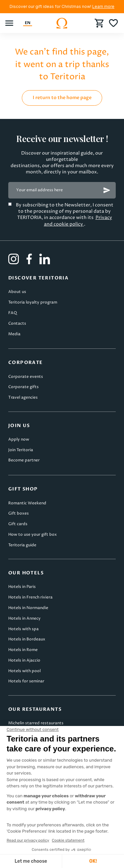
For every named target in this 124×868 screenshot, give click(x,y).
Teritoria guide (22, 545)
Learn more (103, 6)
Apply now (19, 439)
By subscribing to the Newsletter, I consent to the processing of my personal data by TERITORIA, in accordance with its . (65, 215)
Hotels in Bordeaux (27, 639)
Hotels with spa (23, 629)
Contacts (17, 324)
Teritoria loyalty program (33, 302)
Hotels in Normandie (28, 608)
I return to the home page (62, 98)
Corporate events (26, 377)
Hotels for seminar (26, 681)
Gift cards (18, 524)
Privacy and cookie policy (78, 221)
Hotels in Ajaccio (24, 660)
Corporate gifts (23, 387)
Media (14, 334)
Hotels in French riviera (30, 597)
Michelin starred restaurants (36, 723)
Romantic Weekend (27, 503)
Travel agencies (23, 398)
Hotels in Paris (22, 587)
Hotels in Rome (23, 650)
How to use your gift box (33, 535)
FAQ (13, 313)
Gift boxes (19, 513)
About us (17, 292)
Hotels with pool (24, 671)
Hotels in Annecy (24, 618)
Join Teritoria (21, 450)
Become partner (24, 460)
